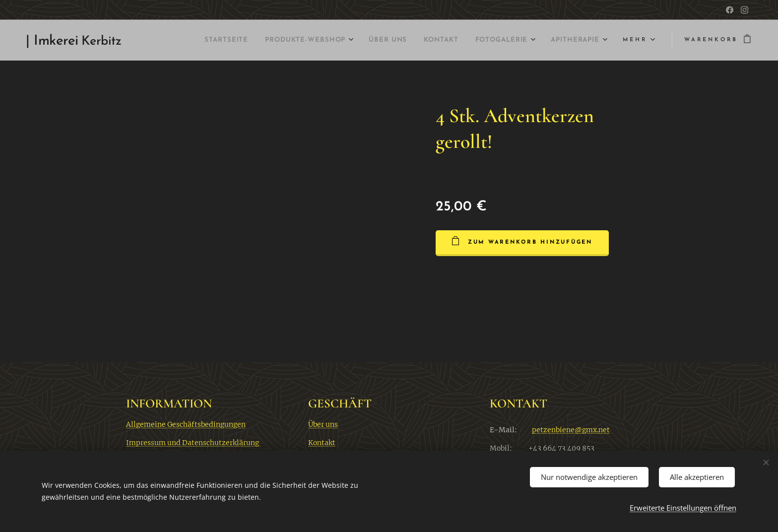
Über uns (323, 424)
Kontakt (322, 442)
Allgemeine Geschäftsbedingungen (186, 424)
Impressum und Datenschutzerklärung (193, 442)
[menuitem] (183, 40)
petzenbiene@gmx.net (571, 429)
